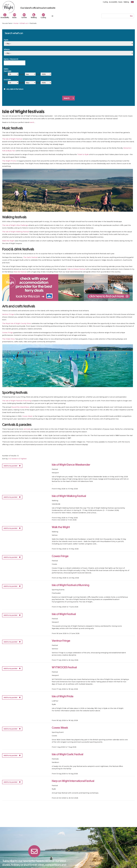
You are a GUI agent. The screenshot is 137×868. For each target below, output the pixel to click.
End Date (7, 80)
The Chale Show (9, 339)
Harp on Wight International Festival (73, 781)
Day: (6, 74)
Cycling (43, 17)
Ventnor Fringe (8, 314)
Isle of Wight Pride (63, 696)
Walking (34, 17)
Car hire (24, 17)
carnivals (27, 429)
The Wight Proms (9, 161)
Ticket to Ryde (83, 154)
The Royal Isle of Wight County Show (17, 323)
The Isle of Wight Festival (12, 139)
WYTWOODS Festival (64, 667)
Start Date (8, 71)
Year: (38, 74)
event (32, 122)
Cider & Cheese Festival (76, 269)
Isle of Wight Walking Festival (69, 496)
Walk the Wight (8, 241)
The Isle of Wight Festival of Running (17, 401)
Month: (22, 74)
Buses (14, 17)
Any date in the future (15, 89)
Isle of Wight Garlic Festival (67, 754)
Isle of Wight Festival (64, 614)
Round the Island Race (20, 407)
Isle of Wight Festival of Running (71, 585)
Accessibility (5, 17)
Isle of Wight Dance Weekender (71, 464)
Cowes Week (27, 416)
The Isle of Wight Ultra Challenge (15, 225)
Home (16, 23)
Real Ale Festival (20, 272)
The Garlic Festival (30, 257)
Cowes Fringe (7, 333)
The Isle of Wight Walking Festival (15, 232)
